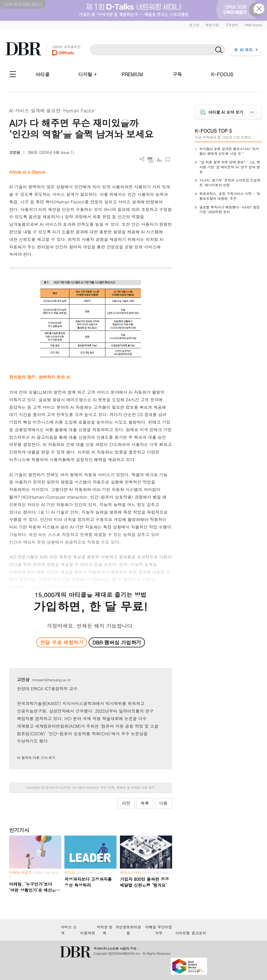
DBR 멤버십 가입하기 (117, 642)
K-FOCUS (222, 74)
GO (252, 112)
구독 (177, 74)
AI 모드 (246, 50)
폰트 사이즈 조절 (159, 160)
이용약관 (88, 933)
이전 (126, 803)
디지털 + (87, 74)
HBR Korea (253, 25)
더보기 (142, 159)
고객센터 (232, 25)
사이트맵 (183, 933)
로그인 (194, 25)
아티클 (43, 74)
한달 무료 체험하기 (62, 642)
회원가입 (212, 25)
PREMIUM (132, 74)
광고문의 (199, 933)
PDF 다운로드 (151, 160)
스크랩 (168, 160)
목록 (145, 803)
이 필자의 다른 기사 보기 (36, 758)
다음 (163, 803)
